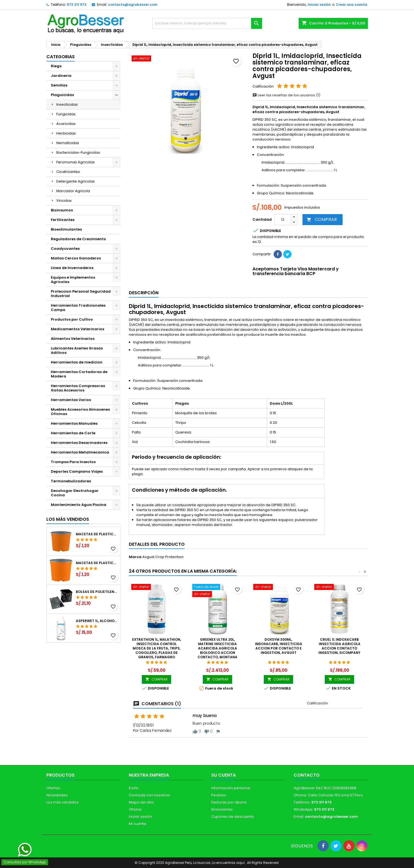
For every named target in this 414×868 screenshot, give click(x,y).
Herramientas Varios (71, 400)
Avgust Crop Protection (163, 557)
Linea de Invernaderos (72, 268)
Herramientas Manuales (74, 423)
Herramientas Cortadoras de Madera (79, 374)
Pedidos (219, 795)
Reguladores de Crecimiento (78, 239)
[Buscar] (207, 23)
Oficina (135, 809)
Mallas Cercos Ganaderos (76, 258)
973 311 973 (77, 5)
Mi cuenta (137, 824)
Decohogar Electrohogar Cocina (75, 493)
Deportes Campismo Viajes (77, 471)
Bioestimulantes (66, 229)
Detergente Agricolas (76, 181)
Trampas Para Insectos (73, 462)
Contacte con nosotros (149, 795)
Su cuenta (223, 775)
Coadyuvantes (65, 249)
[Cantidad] (283, 220)
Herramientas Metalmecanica (80, 452)
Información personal (231, 788)
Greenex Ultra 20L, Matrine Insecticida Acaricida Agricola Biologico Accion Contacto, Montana (217, 648)
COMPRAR (322, 219)
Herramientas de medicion (77, 362)
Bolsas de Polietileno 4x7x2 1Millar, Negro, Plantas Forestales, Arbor (97, 592)
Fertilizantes (63, 220)
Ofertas (53, 788)
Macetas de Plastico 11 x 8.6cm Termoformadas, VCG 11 (97, 563)
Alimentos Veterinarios (73, 339)
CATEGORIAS (61, 57)
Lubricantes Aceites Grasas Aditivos (77, 350)
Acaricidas (66, 124)
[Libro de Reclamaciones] (207, 828)
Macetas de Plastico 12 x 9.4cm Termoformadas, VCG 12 (97, 534)
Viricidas (64, 201)
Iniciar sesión (319, 5)
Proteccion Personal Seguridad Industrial (81, 294)
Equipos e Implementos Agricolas (73, 280)
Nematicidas (68, 143)
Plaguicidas (62, 95)
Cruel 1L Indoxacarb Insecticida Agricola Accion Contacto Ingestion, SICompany (339, 646)
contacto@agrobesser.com (133, 5)
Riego (56, 66)
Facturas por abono (229, 802)
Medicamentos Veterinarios (77, 329)
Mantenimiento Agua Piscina (79, 505)
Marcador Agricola (73, 191)
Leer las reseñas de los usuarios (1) (286, 95)
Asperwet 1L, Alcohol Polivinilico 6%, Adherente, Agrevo (97, 621)
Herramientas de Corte (73, 433)
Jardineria (61, 76)
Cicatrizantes (68, 172)
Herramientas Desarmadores (79, 443)
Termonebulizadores (71, 481)
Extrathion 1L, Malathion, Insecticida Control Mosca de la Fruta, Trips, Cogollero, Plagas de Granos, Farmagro (157, 648)
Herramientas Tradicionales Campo (78, 308)
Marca (135, 557)
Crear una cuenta (352, 5)
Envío (134, 788)
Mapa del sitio (141, 802)
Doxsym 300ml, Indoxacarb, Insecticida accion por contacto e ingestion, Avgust (279, 646)
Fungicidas (66, 114)
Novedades (57, 795)
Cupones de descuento (233, 817)
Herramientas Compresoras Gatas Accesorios (78, 388)
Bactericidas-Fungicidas (78, 152)
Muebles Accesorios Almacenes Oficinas (80, 412)
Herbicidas (66, 133)
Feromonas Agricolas (76, 162)
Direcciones (222, 809)
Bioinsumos (62, 210)
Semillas (59, 85)
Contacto (307, 775)
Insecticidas (67, 104)
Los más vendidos (68, 519)
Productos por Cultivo (72, 319)
